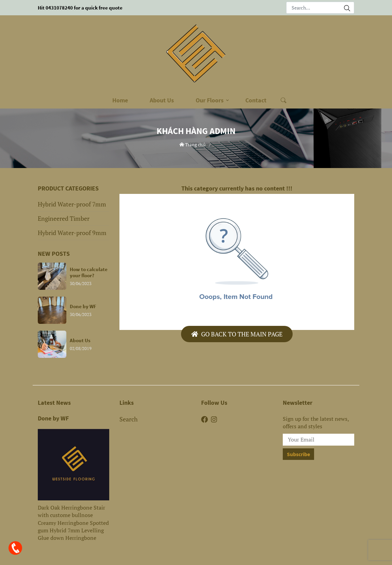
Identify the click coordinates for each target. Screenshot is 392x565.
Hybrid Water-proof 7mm (72, 204)
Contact (256, 100)
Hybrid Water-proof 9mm (72, 233)
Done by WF (53, 418)
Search (129, 419)
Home (120, 100)
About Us (162, 100)
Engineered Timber (64, 218)
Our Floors (210, 100)
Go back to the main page (237, 334)
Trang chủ (193, 145)
